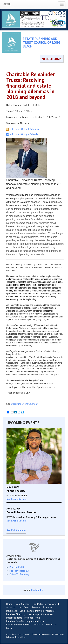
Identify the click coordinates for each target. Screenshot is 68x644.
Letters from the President (41, 611)
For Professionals (19, 571)
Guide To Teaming (19, 574)
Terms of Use (20, 637)
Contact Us (38, 625)
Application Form (35, 621)
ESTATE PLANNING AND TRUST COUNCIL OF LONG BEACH (42, 42)
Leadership (33, 614)
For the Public (17, 567)
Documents (12, 611)
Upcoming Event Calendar (24, 404)
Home (9, 604)
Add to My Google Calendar (24, 134)
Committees (47, 614)
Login (9, 628)
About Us (11, 607)
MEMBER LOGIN (52, 59)
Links (22, 611)
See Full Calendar (16, 530)
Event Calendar (23, 604)
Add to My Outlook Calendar (25, 129)
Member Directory (16, 614)
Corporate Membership (18, 625)
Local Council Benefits (29, 607)
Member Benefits (15, 621)
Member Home (32, 618)
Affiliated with (34, 559)
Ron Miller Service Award (46, 604)
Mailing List (38, 590)
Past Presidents (14, 618)
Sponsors (47, 607)
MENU (7, 4)
